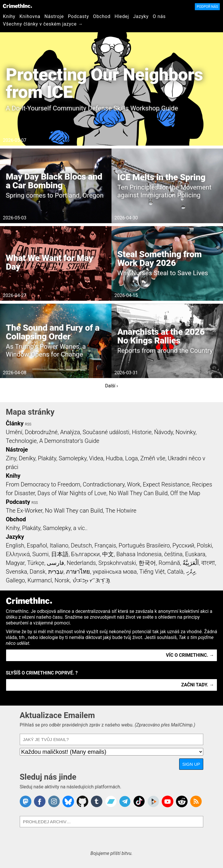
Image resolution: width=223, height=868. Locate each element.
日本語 (60, 554)
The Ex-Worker (24, 511)
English (15, 545)
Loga (132, 458)
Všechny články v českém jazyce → (43, 24)
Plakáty (47, 458)
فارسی (55, 563)
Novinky (185, 432)
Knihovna (30, 16)
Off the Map (185, 493)
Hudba (114, 458)
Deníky (27, 458)
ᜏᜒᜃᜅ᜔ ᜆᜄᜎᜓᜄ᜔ (91, 580)
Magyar (15, 563)
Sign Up (191, 764)
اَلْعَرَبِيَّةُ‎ (191, 563)
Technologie (21, 441)
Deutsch (81, 545)
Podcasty (79, 16)
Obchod (102, 16)
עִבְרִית (56, 572)
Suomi (40, 554)
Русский (183, 545)
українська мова (115, 572)
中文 (108, 554)
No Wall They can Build (74, 511)
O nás (159, 16)
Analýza (70, 432)
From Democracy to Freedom (43, 484)
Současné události (106, 432)
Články (15, 423)
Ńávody (164, 432)
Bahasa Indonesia (139, 554)
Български (86, 554)
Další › (111, 386)
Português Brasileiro (144, 545)
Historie (142, 432)
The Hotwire (121, 511)
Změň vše (153, 458)
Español (37, 545)
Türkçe (36, 563)
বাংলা (208, 563)
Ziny (11, 458)
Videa (96, 458)
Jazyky (141, 16)
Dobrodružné (41, 432)
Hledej (122, 16)
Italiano (59, 545)
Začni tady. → (198, 685)
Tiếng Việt (152, 572)
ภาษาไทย (78, 572)
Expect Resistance (166, 484)
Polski (204, 545)
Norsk (62, 580)
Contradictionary (104, 484)
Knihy (9, 16)
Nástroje (54, 16)
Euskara (195, 554)
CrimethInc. (17, 6)
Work (134, 484)
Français (105, 545)
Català (175, 572)
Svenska (16, 572)
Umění (14, 432)
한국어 (147, 563)
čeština (173, 554)
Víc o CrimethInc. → (190, 655)
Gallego (15, 580)
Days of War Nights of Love (72, 493)
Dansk (38, 572)
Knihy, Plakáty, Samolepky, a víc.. (47, 528)
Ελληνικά (18, 554)
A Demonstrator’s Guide (69, 441)
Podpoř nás (207, 7)
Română (169, 563)
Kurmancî (40, 580)
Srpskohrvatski (117, 563)
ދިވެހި (191, 572)
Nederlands (81, 563)
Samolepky (73, 458)
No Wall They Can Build (138, 493)
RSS (28, 424)
